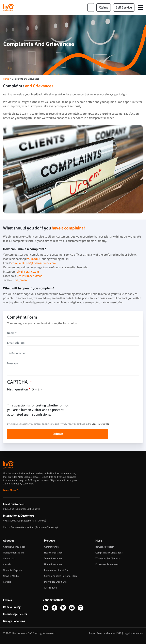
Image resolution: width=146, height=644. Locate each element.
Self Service (124, 7)
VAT (119, 633)
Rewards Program (105, 547)
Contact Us (9, 559)
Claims (7, 600)
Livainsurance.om (28, 272)
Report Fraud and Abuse (102, 633)
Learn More (9, 490)
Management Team (13, 553)
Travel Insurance (53, 559)
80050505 (9, 509)
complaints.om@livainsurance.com (34, 263)
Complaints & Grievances (109, 553)
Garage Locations (14, 621)
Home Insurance (53, 564)
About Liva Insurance (14, 547)
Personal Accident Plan (57, 570)
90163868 (33, 259)
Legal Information (101, 424)
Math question (18, 389)
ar (91, 7)
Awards (7, 564)
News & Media (11, 576)
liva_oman (20, 280)
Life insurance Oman (29, 276)
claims (104, 7)
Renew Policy (12, 607)
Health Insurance (53, 553)
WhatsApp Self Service (108, 559)
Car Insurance (51, 547)
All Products (51, 588)
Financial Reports (12, 570)
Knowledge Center (15, 614)
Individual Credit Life (55, 582)
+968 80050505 (12, 521)
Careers (7, 582)
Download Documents (107, 564)
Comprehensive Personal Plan (60, 576)
